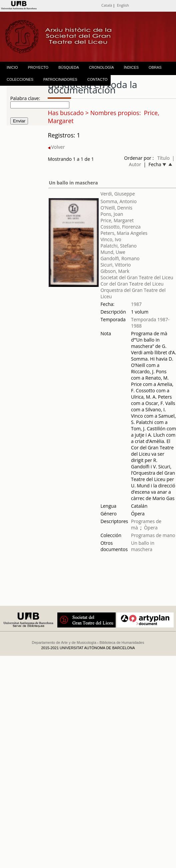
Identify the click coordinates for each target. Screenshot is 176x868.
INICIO (12, 67)
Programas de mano (153, 535)
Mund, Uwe (113, 252)
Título (163, 158)
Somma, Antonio (118, 201)
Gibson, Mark (115, 271)
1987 (136, 304)
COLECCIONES (20, 79)
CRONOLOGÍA (101, 67)
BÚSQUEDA (69, 67)
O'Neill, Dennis (116, 208)
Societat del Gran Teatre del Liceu (137, 277)
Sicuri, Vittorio (115, 265)
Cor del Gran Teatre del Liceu (132, 284)
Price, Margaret (117, 220)
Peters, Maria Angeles (124, 233)
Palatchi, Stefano (118, 246)
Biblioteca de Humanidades (122, 642)
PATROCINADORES (60, 79)
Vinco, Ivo (111, 239)
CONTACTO (97, 79)
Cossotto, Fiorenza (120, 227)
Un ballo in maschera (73, 183)
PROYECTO (38, 67)
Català (107, 5)
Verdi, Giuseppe (117, 194)
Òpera (151, 528)
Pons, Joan (112, 214)
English (123, 5)
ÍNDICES (131, 67)
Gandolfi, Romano (120, 258)
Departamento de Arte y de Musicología (64, 642)
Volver (56, 147)
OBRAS (155, 67)
